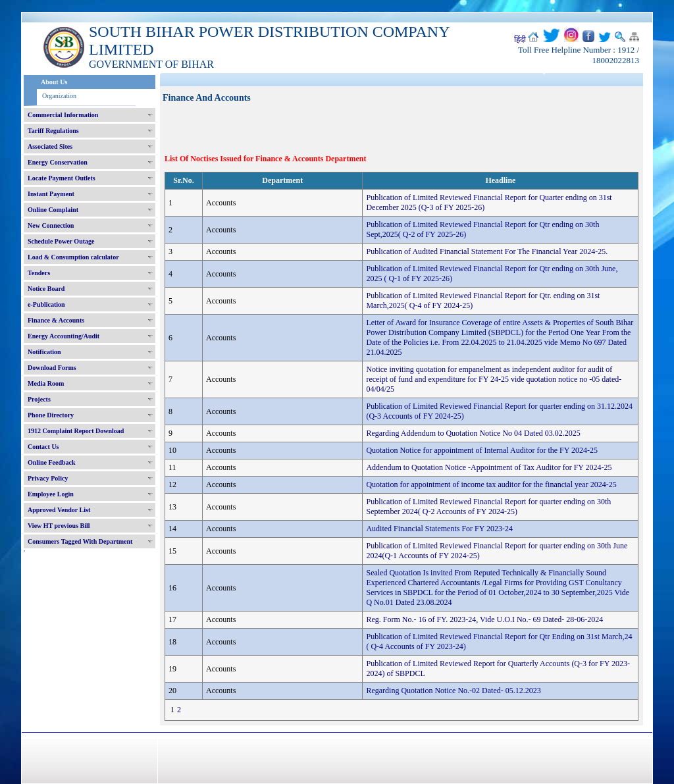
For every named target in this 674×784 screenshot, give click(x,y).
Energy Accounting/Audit (64, 336)
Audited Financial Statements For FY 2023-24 (439, 529)
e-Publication (46, 304)
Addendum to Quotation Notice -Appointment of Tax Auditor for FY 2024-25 (489, 467)
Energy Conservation (58, 162)
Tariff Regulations (53, 131)
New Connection (51, 225)
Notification (44, 352)
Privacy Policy (48, 478)
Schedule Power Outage (61, 241)
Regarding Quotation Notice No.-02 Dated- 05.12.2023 (453, 691)
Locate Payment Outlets (62, 178)
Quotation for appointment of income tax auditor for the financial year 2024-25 (491, 484)
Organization (59, 96)
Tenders (39, 273)
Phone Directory (51, 415)
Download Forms (52, 368)
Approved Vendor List (59, 510)
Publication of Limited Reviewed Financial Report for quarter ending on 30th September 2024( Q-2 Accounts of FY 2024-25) (488, 507)
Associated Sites (50, 146)
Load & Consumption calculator (73, 257)
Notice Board (46, 289)
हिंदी (520, 39)
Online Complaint (53, 210)
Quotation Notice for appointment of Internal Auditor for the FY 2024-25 (481, 450)
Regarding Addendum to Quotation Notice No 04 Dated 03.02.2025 (473, 433)
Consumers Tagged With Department (80, 541)
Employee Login (51, 494)
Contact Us (43, 447)
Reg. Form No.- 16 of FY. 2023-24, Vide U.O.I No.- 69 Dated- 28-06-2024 (484, 619)
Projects (39, 399)
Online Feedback (52, 462)
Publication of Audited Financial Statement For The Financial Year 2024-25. (487, 251)
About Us (54, 82)
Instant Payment (51, 194)
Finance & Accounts (56, 320)
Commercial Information (63, 115)
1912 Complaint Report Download (76, 431)
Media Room (46, 383)
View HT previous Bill (59, 526)
